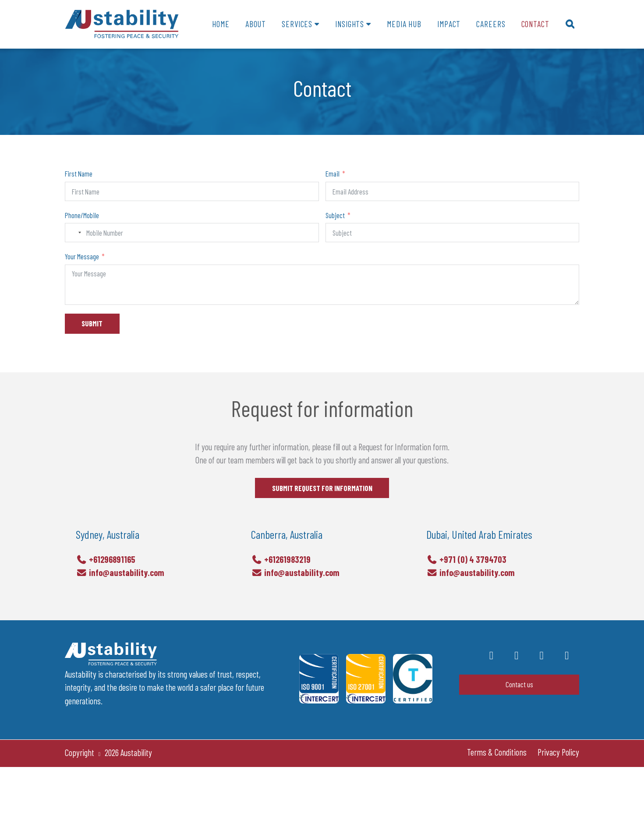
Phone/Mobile (82, 215)
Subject (335, 215)
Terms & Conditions (497, 752)
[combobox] (74, 233)
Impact (449, 24)
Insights (350, 24)
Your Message (82, 256)
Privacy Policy (558, 752)
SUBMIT (92, 323)
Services (297, 24)
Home (221, 24)
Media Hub (404, 24)
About (256, 24)
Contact (535, 24)
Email (333, 173)
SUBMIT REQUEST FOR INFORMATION (322, 495)
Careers (491, 24)
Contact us (519, 684)
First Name (79, 173)
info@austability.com (120, 587)
